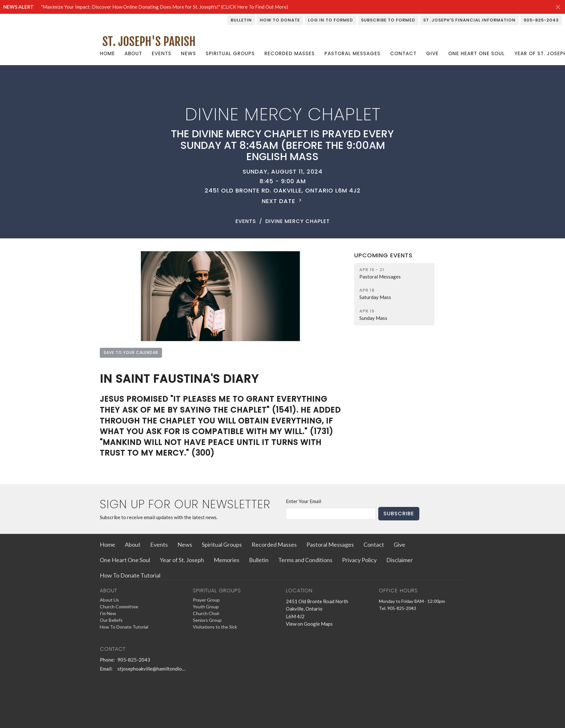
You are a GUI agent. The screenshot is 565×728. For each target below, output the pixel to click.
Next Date (282, 201)
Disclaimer (400, 560)
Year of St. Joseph (182, 560)
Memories (227, 560)
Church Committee (119, 607)
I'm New (108, 613)
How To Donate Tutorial (130, 575)
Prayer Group (206, 600)
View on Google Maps (309, 624)
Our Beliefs (111, 620)
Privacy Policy (359, 560)
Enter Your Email (304, 501)
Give (432, 53)
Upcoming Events (383, 255)
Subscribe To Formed (388, 20)
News (188, 53)
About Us (109, 600)
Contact (403, 53)
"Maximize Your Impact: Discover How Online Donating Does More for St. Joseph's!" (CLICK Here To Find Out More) (165, 7)
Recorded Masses (290, 53)
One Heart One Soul (476, 53)
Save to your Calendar (131, 352)
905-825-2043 (541, 20)
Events (162, 53)
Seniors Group (207, 620)
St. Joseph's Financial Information (469, 20)
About (133, 53)
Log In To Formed (330, 20)
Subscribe (399, 514)
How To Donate (280, 20)
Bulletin (241, 20)
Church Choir (206, 613)
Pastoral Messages (352, 53)
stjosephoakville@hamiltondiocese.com (152, 669)
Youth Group (206, 607)
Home (107, 53)
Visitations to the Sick (215, 627)
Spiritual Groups (230, 53)
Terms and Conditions (305, 560)
